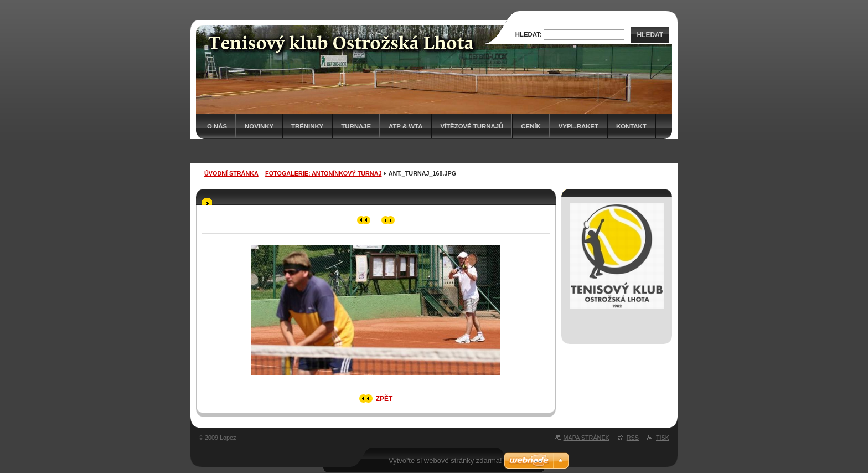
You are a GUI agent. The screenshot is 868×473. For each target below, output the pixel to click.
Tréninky (307, 126)
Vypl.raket (578, 126)
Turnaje (356, 126)
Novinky (259, 126)
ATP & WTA (405, 126)
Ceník (531, 126)
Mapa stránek (587, 438)
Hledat (650, 35)
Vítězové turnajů (472, 126)
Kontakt (631, 126)
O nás (217, 126)
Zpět (384, 399)
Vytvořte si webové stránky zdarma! (445, 461)
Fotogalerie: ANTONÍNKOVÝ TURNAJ (323, 173)
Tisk (663, 438)
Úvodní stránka (231, 173)
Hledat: (529, 34)
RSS (633, 438)
